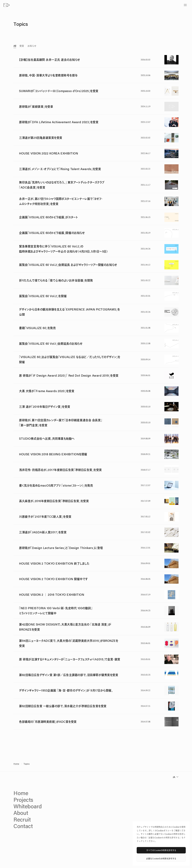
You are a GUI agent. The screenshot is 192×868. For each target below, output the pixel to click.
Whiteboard (28, 806)
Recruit (22, 819)
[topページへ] (7, 5)
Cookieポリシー (164, 831)
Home (16, 764)
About (21, 813)
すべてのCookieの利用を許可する (161, 850)
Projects (23, 800)
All (15, 46)
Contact (23, 826)
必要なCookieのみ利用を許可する (161, 859)
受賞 (22, 46)
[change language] (175, 777)
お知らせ (32, 46)
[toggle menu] (185, 5)
